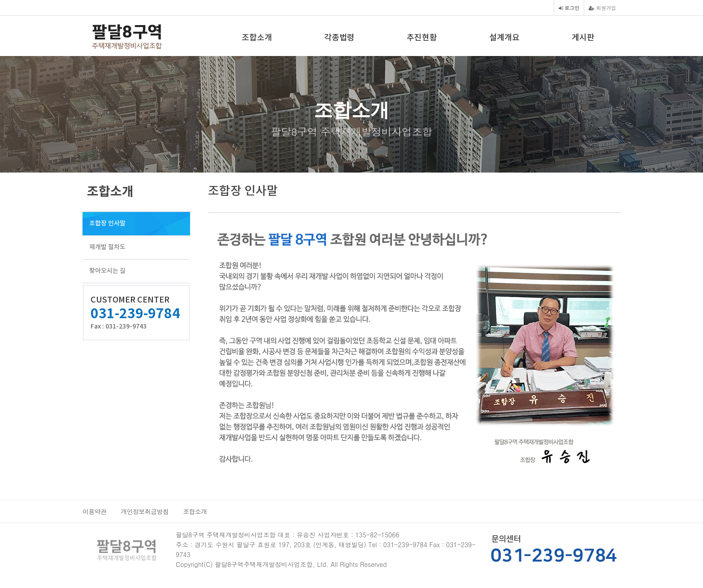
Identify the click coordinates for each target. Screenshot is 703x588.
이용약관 (94, 511)
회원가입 (602, 8)
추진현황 (422, 38)
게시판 (583, 38)
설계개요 (504, 38)
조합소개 (257, 38)
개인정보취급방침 (145, 511)
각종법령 (339, 38)
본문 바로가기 (0, 0)
